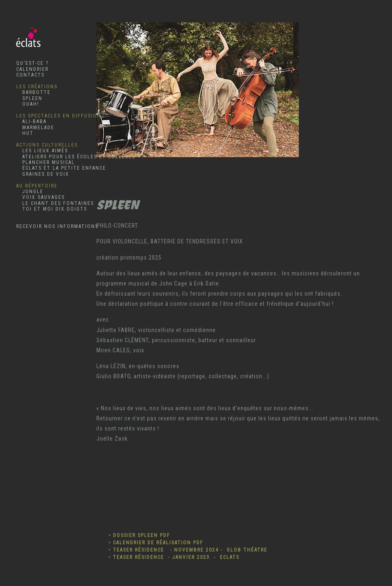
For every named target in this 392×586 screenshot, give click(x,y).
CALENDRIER (32, 69)
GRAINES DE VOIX (43, 174)
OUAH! (28, 104)
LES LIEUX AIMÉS (42, 151)
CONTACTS (30, 75)
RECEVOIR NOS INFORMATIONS (57, 226)
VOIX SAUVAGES (40, 197)
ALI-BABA (31, 121)
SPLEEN (29, 98)
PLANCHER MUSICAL (46, 162)
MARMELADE (35, 128)
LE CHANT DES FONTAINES (55, 203)
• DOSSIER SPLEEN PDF (139, 535)
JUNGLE (30, 192)
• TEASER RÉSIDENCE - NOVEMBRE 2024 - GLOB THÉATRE (188, 550)
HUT (25, 133)
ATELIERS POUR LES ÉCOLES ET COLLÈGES (76, 157)
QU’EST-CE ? (32, 63)
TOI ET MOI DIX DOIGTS (52, 209)
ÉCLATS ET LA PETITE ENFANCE (61, 168)
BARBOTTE (33, 92)
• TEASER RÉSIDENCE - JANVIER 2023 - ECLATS (174, 557)
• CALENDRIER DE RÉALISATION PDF (156, 543)
